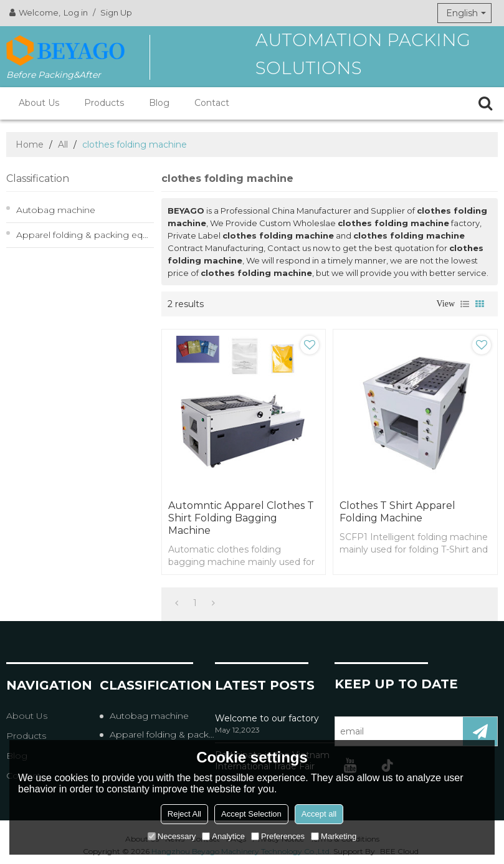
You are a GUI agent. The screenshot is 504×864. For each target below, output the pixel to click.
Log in (76, 12)
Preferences (278, 836)
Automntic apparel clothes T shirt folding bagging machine (241, 518)
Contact (212, 103)
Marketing (334, 836)
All (63, 145)
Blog (159, 103)
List (465, 304)
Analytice (223, 836)
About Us (39, 103)
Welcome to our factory (267, 718)
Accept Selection (251, 814)
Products (104, 103)
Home (30, 145)
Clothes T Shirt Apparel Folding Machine (397, 512)
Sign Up (116, 12)
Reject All (184, 814)
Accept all (319, 814)
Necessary (172, 836)
